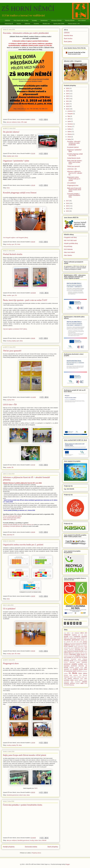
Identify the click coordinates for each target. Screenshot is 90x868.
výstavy (85, 680)
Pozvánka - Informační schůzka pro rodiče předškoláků (26, 33)
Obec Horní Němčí (69, 252)
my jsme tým (72, 656)
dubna (70, 132)
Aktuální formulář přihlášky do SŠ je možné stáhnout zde (18, 525)
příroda (66, 667)
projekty (9, 156)
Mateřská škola (68, 36)
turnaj (83, 677)
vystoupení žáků (69, 682)
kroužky (9, 244)
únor (86, 677)
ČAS (65, 638)
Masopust (66, 654)
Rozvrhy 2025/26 (70, 21)
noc (86, 656)
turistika (79, 677)
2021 (68, 101)
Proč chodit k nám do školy (21, 21)
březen (71, 637)
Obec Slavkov (68, 255)
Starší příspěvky (53, 847)
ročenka (72, 667)
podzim (75, 661)
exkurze (71, 646)
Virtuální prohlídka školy (71, 243)
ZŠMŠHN (7, 21)
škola (19, 122)
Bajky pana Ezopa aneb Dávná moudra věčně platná (25, 755)
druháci (85, 645)
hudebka (66, 650)
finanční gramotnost (79, 646)
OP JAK (74, 658)
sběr (86, 667)
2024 (68, 94)
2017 (68, 201)
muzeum (66, 656)
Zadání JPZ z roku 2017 (10, 519)
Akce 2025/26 (82, 21)
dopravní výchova (76, 645)
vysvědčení (78, 682)
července (70, 124)
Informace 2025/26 (56, 21)
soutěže (9, 295)
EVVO (66, 646)
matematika (72, 654)
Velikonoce (76, 679)
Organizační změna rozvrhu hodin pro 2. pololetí (23, 545)
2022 (68, 99)
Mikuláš (44, 840)
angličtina (74, 635)
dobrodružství (79, 643)
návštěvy (83, 656)
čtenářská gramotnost (13, 795)
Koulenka (36, 24)
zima (86, 683)
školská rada (68, 675)
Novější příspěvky (9, 847)
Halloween (77, 648)
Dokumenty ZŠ (9, 24)
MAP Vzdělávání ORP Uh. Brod (79, 653)
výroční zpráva (79, 680)
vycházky (67, 680)
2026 (68, 88)
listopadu (70, 114)
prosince (70, 111)
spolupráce (69, 671)
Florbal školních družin (13, 254)
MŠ (86, 654)
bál (82, 635)
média (78, 654)
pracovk (66, 662)
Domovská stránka (31, 847)
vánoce (70, 678)
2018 (68, 109)
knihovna (70, 651)
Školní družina (68, 39)
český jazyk (73, 638)
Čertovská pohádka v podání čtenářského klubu (23, 805)
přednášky (67, 666)
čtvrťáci (82, 640)
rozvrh (82, 667)
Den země (79, 642)
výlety (72, 680)
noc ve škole (68, 657)
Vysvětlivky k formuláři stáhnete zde (13, 526)
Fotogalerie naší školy (70, 237)
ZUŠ (65, 685)
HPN (86, 648)
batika (86, 635)
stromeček (85, 671)
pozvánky (84, 661)
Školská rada (46, 24)
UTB (22, 122)
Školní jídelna (68, 42)
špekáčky (76, 675)
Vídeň (82, 679)
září (69, 119)
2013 (68, 211)
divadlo (66, 643)
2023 (68, 96)
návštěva (78, 656)
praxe (78, 662)
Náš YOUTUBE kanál (70, 240)
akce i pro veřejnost (73, 633)
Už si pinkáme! (9, 609)
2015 (68, 206)
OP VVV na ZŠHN (82, 657)
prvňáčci (81, 664)
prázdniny (84, 662)
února (69, 137)
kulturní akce (23, 795)
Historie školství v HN (74, 24)
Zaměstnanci (44, 21)
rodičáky (77, 667)
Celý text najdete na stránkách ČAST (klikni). (15, 329)
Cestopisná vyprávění (80, 636)
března (70, 134)
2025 (68, 91)
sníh (71, 669)
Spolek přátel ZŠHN (59, 24)
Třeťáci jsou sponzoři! (12, 351)
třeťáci (75, 677)
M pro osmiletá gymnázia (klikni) (12, 518)
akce (65, 633)
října (69, 116)
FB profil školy (68, 246)
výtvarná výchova (69, 683)
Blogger (67, 864)
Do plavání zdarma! (11, 132)
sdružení (66, 669)
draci (82, 645)
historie (82, 648)
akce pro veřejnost (12, 122)
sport (13, 156)
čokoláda (79, 638)
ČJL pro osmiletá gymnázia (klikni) (12, 516)
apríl (79, 635)
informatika (78, 650)
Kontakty (34, 21)
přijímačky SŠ (10, 535)
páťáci (79, 659)
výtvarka (85, 682)
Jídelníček (27, 24)
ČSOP (83, 638)
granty (72, 648)
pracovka (72, 662)
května (70, 129)
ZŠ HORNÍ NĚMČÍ (28, 9)
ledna (69, 139)
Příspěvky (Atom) (36, 853)
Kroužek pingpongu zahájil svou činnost (20, 193)
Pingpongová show (11, 663)
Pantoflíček (73, 659)
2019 (68, 106)
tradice (71, 677)
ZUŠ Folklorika (68, 249)
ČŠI (86, 638)
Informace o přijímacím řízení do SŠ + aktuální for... (75, 173)
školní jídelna (83, 673)
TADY (36, 788)
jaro (83, 650)
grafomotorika (67, 648)
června (70, 127)
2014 (68, 208)
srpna (69, 121)
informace (71, 650)
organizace (67, 659)
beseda (66, 636)
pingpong (85, 659)
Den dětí (73, 642)
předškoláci (74, 666)
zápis (25, 122)
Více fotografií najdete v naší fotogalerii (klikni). (16, 238)
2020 (68, 104)
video (86, 679)
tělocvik (85, 675)
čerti (68, 638)
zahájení (78, 683)
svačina (66, 673)
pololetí (79, 661)
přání (86, 664)
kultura (85, 651)
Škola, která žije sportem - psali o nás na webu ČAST (25, 300)
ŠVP (80, 675)
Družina (19, 24)
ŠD (16, 244)
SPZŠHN (79, 671)
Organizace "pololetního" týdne (16, 161)
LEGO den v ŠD (10, 404)
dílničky (85, 642)
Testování (66, 677)
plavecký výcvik (69, 661)
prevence (67, 664)
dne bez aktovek (72, 643)
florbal (86, 646)
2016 (68, 203)
